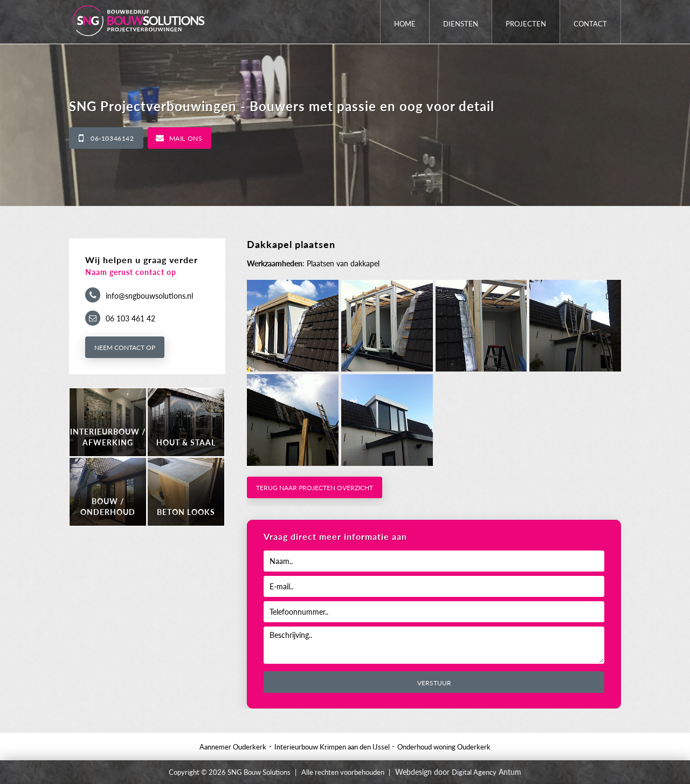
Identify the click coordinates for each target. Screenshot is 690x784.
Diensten (461, 24)
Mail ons (186, 138)
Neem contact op (125, 348)
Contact (590, 24)
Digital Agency (474, 772)
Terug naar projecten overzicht (315, 488)
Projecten (526, 24)
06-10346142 (112, 138)
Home (405, 24)
